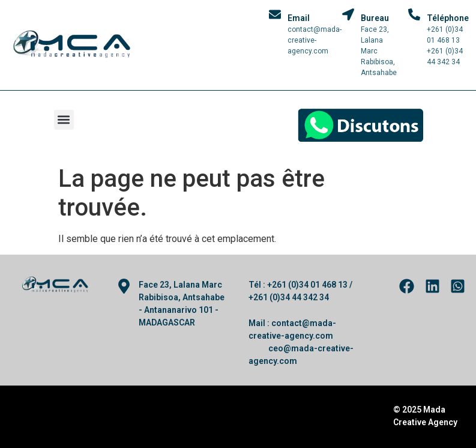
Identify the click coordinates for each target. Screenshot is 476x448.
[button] (64, 120)
